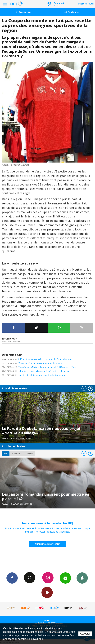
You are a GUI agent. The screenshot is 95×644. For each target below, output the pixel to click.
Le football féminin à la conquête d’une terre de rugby (35, 371)
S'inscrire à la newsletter (48, 544)
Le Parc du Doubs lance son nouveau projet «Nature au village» (41, 431)
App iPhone (82, 578)
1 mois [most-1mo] (30, 454)
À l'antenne (71, 12)
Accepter (85, 634)
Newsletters (65, 578)
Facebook (12, 578)
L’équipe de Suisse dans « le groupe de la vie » (32, 363)
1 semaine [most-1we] (17, 454)
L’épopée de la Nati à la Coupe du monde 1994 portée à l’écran (40, 367)
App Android (47, 592)
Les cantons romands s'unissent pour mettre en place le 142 (46, 496)
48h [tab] (6, 454)
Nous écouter (87, 4)
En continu (24, 12)
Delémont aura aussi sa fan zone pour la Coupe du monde (38, 359)
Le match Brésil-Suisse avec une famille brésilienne (34, 375)
